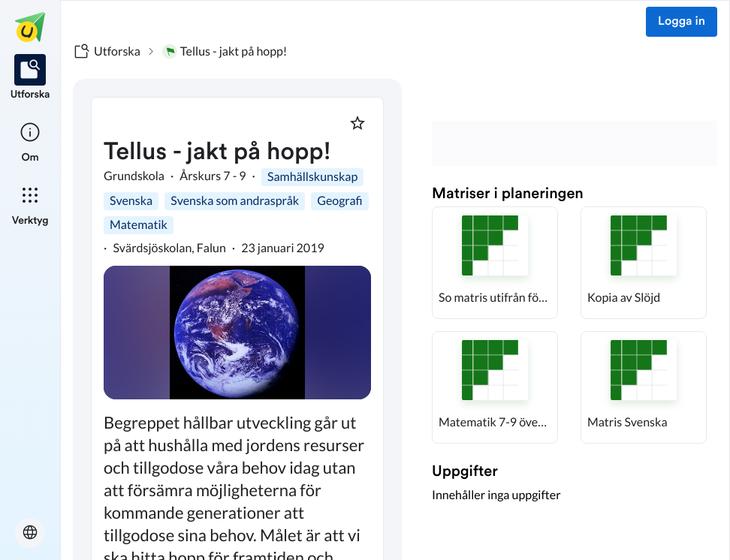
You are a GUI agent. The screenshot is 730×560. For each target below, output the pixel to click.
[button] (495, 263)
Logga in (682, 22)
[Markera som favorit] (357, 123)
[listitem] (30, 78)
